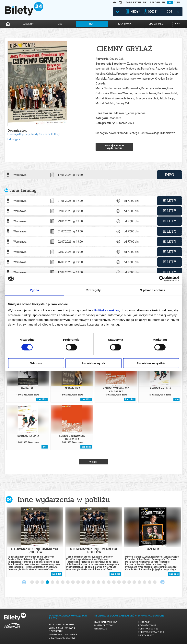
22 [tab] (140, 582)
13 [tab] (94, 582)
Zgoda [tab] (35, 290)
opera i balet (156, 24)
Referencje (100, 629)
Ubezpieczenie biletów (62, 638)
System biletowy (104, 625)
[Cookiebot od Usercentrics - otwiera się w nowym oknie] (162, 279)
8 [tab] (68, 582)
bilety (170, 201)
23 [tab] (145, 582)
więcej (93, 462)
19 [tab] (124, 582)
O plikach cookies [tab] (152, 290)
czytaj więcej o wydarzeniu (114, 147)
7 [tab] (63, 582)
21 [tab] (134, 582)
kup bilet (42, 399)
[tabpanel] (35, 542)
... (177, 23)
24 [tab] (150, 582)
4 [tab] (48, 582)
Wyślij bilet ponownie (62, 628)
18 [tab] (119, 582)
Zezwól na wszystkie (151, 363)
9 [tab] (73, 582)
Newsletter (56, 631)
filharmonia (124, 24)
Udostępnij (14, 139)
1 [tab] (32, 582)
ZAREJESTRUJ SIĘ (136, 3)
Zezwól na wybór (93, 363)
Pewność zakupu (148, 625)
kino (60, 24)
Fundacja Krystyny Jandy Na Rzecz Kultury (34, 134)
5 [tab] (53, 582)
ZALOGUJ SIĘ (158, 3)
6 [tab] (58, 582)
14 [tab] (99, 582)
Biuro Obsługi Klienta (62, 625)
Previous (24, 582)
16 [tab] (109, 582)
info (169, 175)
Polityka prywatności (151, 632)
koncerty (28, 24)
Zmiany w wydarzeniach (63, 635)
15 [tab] (104, 582)
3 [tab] (42, 582)
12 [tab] (88, 582)
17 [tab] (114, 582)
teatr (92, 24)
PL (170, 3)
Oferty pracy (146, 635)
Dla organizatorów (105, 622)
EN (178, 3)
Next (162, 582)
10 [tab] (78, 582)
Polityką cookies (107, 310)
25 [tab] (155, 582)
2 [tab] (37, 582)
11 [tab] (83, 582)
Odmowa (36, 363)
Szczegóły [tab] (93, 290)
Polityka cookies (148, 629)
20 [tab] (129, 582)
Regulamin (144, 622)
